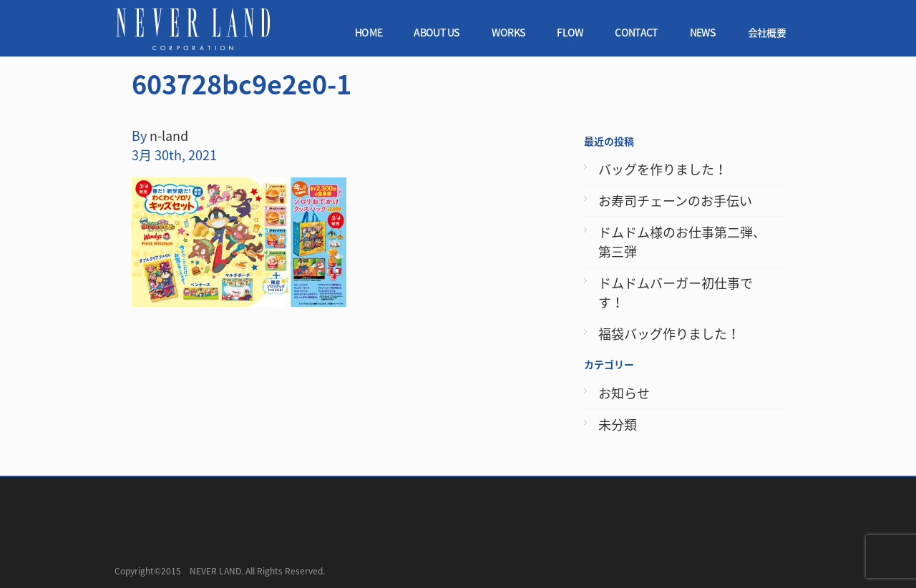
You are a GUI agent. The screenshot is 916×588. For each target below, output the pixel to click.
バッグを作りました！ (663, 169)
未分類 (618, 425)
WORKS (509, 32)
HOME (369, 32)
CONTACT (636, 32)
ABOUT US (437, 32)
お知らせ (624, 393)
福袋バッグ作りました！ (669, 334)
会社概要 (767, 32)
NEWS (703, 32)
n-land (169, 136)
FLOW (570, 32)
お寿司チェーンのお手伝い (675, 201)
